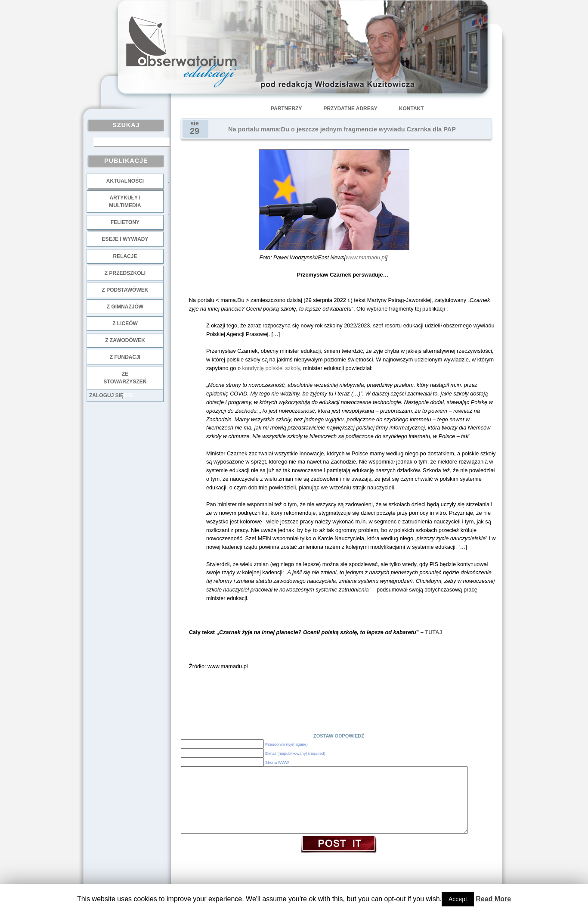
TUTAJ (433, 632)
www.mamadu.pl (366, 257)
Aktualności (125, 181)
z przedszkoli (125, 273)
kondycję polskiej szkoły (271, 368)
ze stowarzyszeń (125, 378)
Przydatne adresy (350, 109)
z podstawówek (125, 290)
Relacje (125, 256)
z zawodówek (125, 340)
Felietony (125, 222)
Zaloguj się (106, 395)
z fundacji (125, 357)
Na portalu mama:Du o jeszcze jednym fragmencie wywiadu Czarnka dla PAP (342, 129)
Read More (493, 899)
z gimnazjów (125, 307)
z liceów (125, 324)
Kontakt (412, 109)
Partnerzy (286, 109)
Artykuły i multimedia (125, 202)
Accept (458, 899)
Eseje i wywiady (125, 239)
